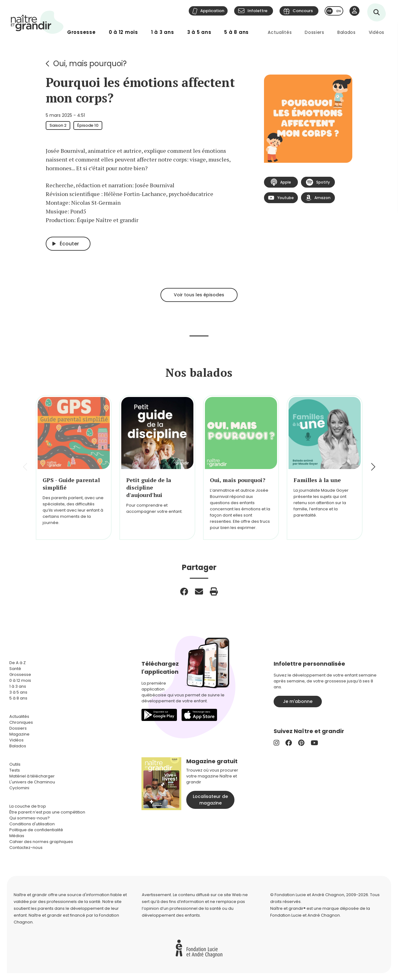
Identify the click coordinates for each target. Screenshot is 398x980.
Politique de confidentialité (36, 830)
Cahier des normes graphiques (41, 842)
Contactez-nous (26, 848)
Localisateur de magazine (210, 800)
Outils (15, 764)
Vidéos (377, 32)
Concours (303, 11)
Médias (17, 836)
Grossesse (81, 32)
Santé (15, 669)
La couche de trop (28, 806)
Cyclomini (19, 788)
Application (212, 11)
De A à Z (18, 663)
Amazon (318, 198)
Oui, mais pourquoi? (90, 64)
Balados (347, 32)
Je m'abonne (298, 701)
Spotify (318, 182)
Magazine (19, 734)
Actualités (280, 32)
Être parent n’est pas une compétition (47, 812)
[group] (74, 467)
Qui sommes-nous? (30, 818)
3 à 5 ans (199, 32)
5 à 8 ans (236, 32)
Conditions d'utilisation (32, 824)
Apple (281, 182)
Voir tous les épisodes (199, 295)
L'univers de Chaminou (32, 782)
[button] (373, 467)
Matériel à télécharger (32, 776)
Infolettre (257, 11)
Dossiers (315, 32)
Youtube (281, 198)
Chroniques (21, 722)
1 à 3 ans (163, 32)
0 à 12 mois (123, 32)
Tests (15, 770)
